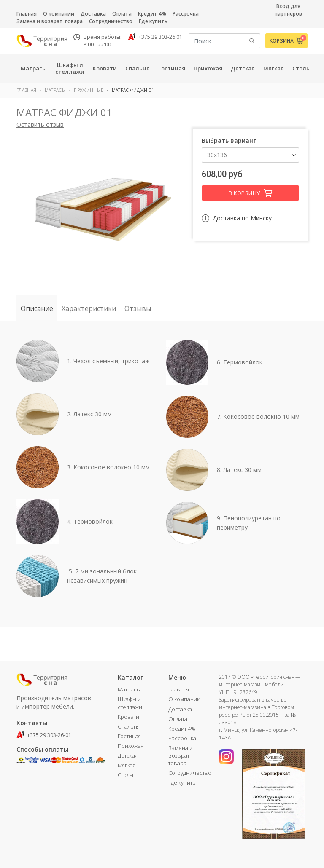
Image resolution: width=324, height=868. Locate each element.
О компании (59, 14)
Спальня (129, 726)
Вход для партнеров (288, 10)
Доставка (93, 14)
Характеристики (89, 308)
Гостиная (129, 736)
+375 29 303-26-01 (44, 735)
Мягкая (127, 765)
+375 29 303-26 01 (155, 37)
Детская (128, 755)
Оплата (122, 14)
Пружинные (89, 90)
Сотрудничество (111, 21)
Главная (27, 14)
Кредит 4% (152, 14)
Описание (37, 308)
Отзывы (138, 308)
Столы (126, 775)
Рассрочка (186, 14)
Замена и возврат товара (50, 21)
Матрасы (55, 90)
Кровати (128, 717)
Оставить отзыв (40, 125)
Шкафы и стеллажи (130, 703)
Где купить (153, 21)
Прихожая (131, 746)
